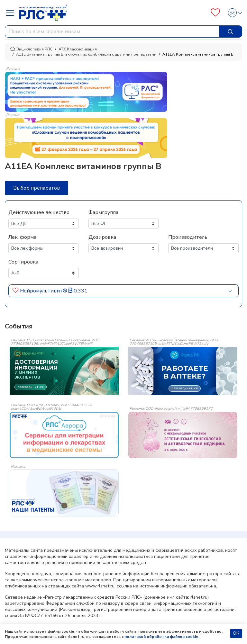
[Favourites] (215, 13)
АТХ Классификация (78, 49)
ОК (236, 633)
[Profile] (233, 13)
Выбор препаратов (37, 188)
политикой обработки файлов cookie (161, 637)
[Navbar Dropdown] (12, 13)
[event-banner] (64, 435)
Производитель (188, 237)
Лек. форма (22, 237)
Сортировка (23, 262)
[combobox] (112, 31)
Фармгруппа (103, 212)
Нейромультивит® (44, 291)
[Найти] (231, 31)
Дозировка (102, 237)
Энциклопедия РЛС (31, 49)
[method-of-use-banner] (86, 91)
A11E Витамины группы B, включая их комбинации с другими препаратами (86, 54)
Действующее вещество (39, 212)
